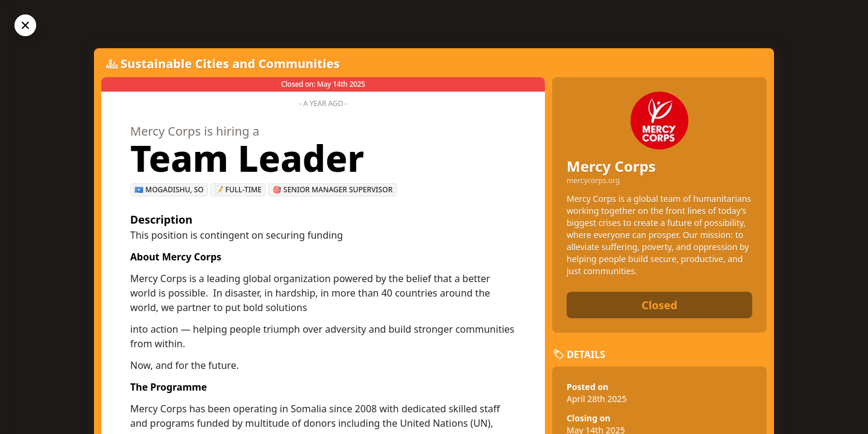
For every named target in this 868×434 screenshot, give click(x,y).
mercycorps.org (593, 181)
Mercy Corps (611, 166)
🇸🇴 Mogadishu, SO (169, 190)
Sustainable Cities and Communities (230, 64)
